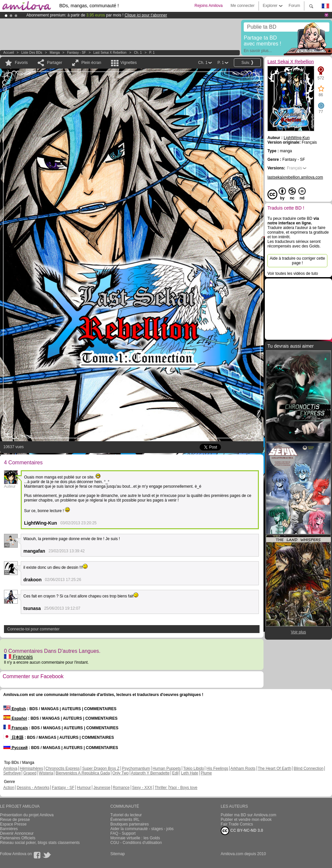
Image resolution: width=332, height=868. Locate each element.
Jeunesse (102, 788)
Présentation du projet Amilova (27, 815)
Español (15, 718)
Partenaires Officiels (18, 838)
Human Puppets (167, 768)
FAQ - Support (123, 833)
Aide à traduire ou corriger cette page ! (297, 261)
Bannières (9, 829)
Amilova (10, 768)
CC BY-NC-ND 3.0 (242, 831)
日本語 (13, 738)
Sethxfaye (12, 773)
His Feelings (217, 768)
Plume (206, 773)
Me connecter (243, 6)
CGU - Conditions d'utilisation (136, 843)
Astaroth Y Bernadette (150, 773)
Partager (55, 63)
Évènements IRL (125, 820)
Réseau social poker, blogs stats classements (40, 843)
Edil (175, 773)
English (15, 709)
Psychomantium (136, 768)
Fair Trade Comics (237, 824)
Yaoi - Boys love (183, 788)
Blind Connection (308, 768)
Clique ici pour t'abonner (146, 15)
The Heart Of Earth (275, 768)
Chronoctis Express (63, 768)
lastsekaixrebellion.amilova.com (295, 177)
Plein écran (91, 63)
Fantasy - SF (77, 53)
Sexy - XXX (142, 788)
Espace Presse (13, 824)
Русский (15, 748)
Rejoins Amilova (209, 6)
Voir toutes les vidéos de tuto (293, 274)
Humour (84, 788)
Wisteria (46, 773)
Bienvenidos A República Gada (83, 773)
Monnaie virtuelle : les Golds (135, 838)
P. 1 (152, 53)
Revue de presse (15, 820)
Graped (30, 773)
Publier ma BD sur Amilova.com (249, 815)
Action (9, 788)
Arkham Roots (243, 768)
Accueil (9, 53)
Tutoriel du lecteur (126, 815)
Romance (121, 788)
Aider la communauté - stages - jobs (142, 829)
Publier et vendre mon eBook (246, 820)
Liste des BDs (32, 53)
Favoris (21, 63)
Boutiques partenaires (130, 824)
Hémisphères (31, 768)
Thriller (161, 788)
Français (18, 657)
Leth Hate (190, 773)
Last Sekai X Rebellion (110, 53)
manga (55, 53)
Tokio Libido (194, 768)
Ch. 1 (138, 53)
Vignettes (128, 63)
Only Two (121, 773)
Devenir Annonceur (17, 833)
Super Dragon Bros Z (101, 768)
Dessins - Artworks (33, 788)
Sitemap (118, 854)
